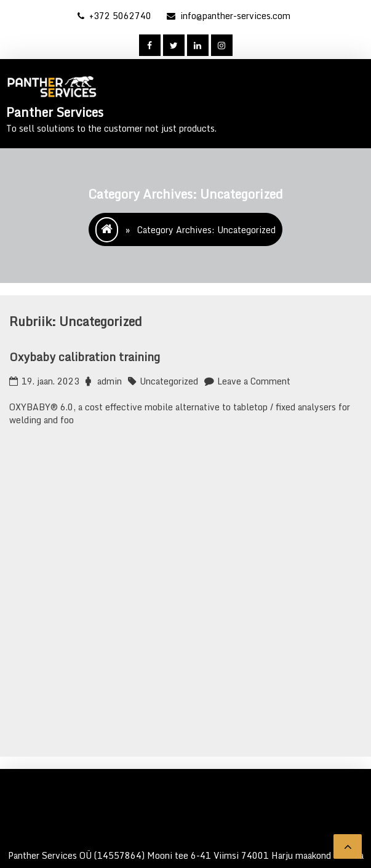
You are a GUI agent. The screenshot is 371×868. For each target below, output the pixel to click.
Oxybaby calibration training (85, 357)
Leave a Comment (254, 381)
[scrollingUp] (348, 846)
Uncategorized (169, 381)
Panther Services (55, 112)
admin (110, 381)
